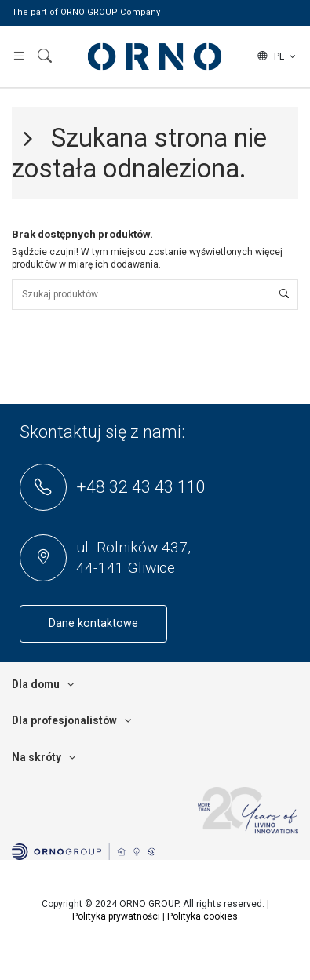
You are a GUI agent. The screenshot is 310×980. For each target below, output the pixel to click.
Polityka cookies (202, 916)
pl (278, 56)
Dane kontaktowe (93, 623)
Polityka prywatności (116, 916)
